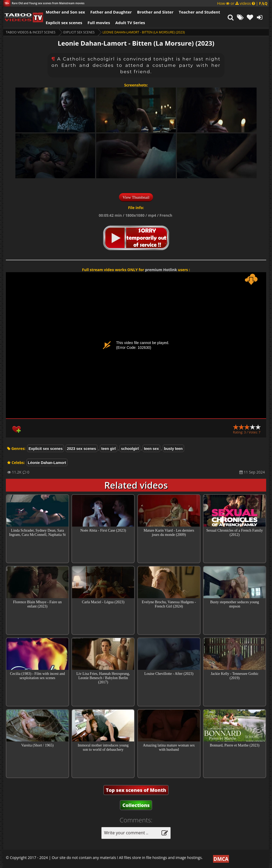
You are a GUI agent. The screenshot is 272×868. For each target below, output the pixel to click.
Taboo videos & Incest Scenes (31, 32)
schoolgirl (130, 449)
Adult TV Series (130, 23)
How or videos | (242, 3)
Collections (136, 805)
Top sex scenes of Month (136, 790)
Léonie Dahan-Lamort (47, 463)
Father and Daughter (111, 12)
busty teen (173, 449)
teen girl (108, 449)
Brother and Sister (155, 12)
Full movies (99, 23)
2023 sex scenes (82, 449)
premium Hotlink (161, 270)
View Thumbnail (136, 197)
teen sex (151, 449)
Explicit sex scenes (64, 23)
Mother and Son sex (65, 12)
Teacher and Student (199, 12)
